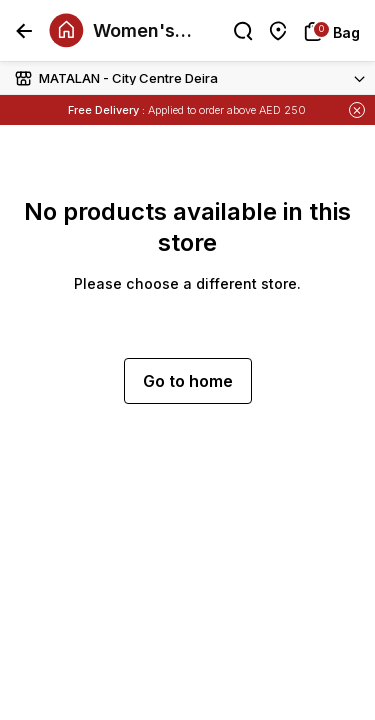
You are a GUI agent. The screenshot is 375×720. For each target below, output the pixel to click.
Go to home (188, 381)
